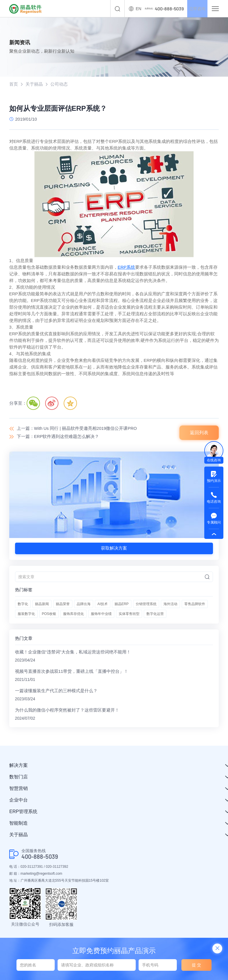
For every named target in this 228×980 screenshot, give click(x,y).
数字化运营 (155, 614)
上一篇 (78, 429)
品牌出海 (84, 605)
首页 (14, 84)
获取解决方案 (114, 549)
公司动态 (59, 84)
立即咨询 (194, 9)
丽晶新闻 (42, 605)
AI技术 (103, 605)
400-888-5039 (40, 858)
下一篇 (58, 437)
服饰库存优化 (73, 614)
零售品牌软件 (195, 605)
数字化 (23, 605)
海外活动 (170, 605)
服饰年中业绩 (101, 614)
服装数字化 (26, 614)
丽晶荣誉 (63, 605)
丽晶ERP (122, 605)
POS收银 (49, 614)
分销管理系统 (146, 605)
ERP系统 (127, 267)
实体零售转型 (129, 614)
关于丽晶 (34, 84)
